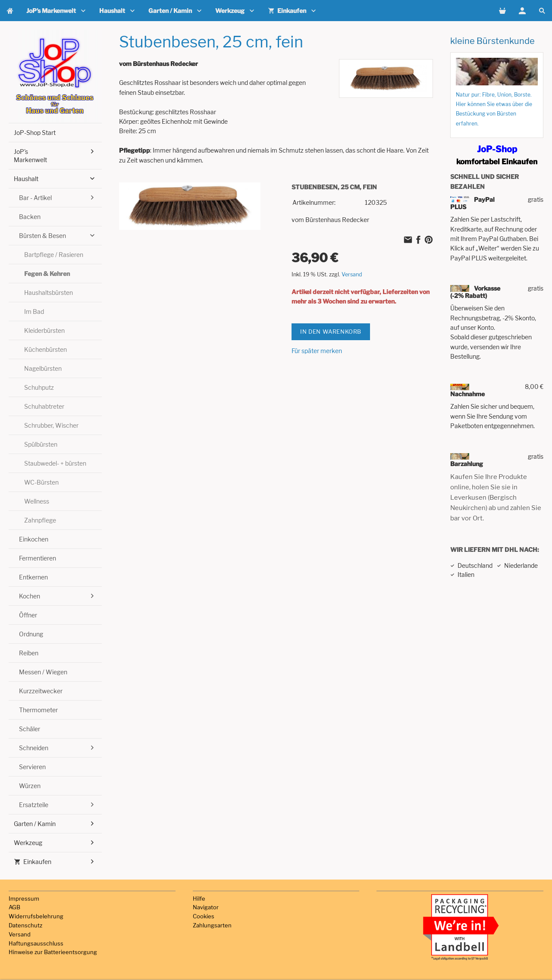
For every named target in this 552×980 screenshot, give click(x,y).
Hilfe (199, 899)
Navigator (206, 907)
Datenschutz (25, 925)
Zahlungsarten (212, 925)
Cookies (204, 916)
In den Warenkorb (331, 332)
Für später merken (317, 351)
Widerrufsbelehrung (36, 916)
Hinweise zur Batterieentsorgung (53, 952)
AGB (14, 907)
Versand (352, 274)
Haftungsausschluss (36, 943)
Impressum (24, 899)
